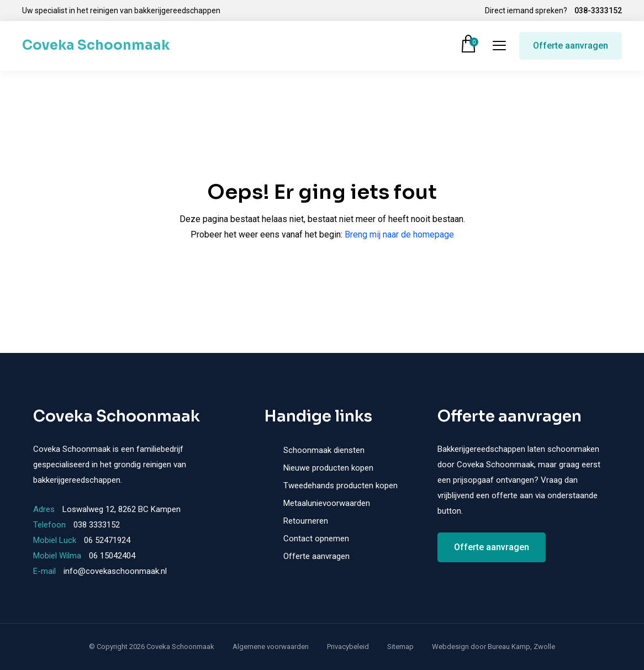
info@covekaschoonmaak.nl (115, 571)
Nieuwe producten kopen (328, 468)
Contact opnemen (316, 539)
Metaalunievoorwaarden (327, 503)
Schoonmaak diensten (324, 450)
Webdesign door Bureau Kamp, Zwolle (493, 647)
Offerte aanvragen (571, 46)
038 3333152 (97, 525)
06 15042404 (112, 556)
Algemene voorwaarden (271, 647)
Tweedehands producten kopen (341, 486)
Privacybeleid (348, 647)
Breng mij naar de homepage (399, 234)
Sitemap (400, 647)
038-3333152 (598, 10)
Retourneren (306, 521)
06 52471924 (107, 540)
